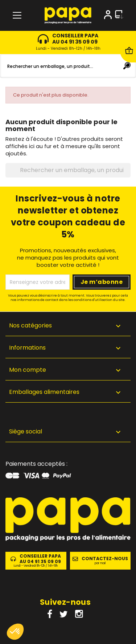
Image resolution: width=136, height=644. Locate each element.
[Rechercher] (68, 66)
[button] (68, 433)
